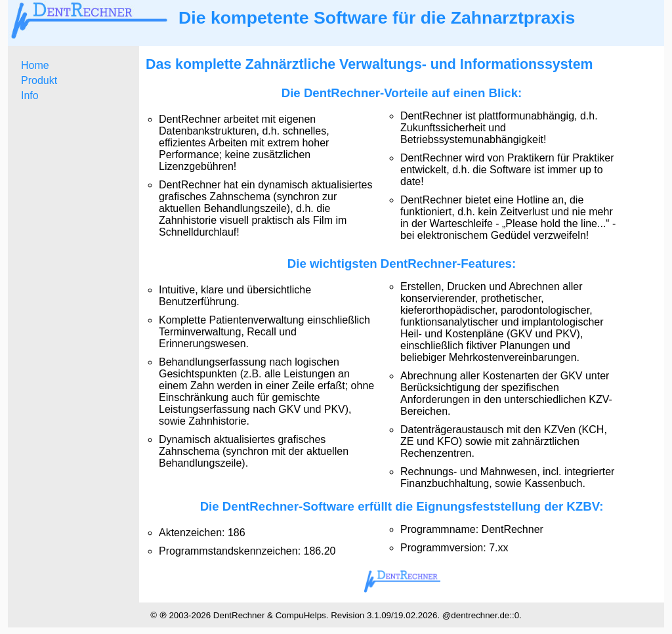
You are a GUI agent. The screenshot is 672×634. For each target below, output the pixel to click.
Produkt (39, 80)
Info (30, 95)
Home (35, 65)
